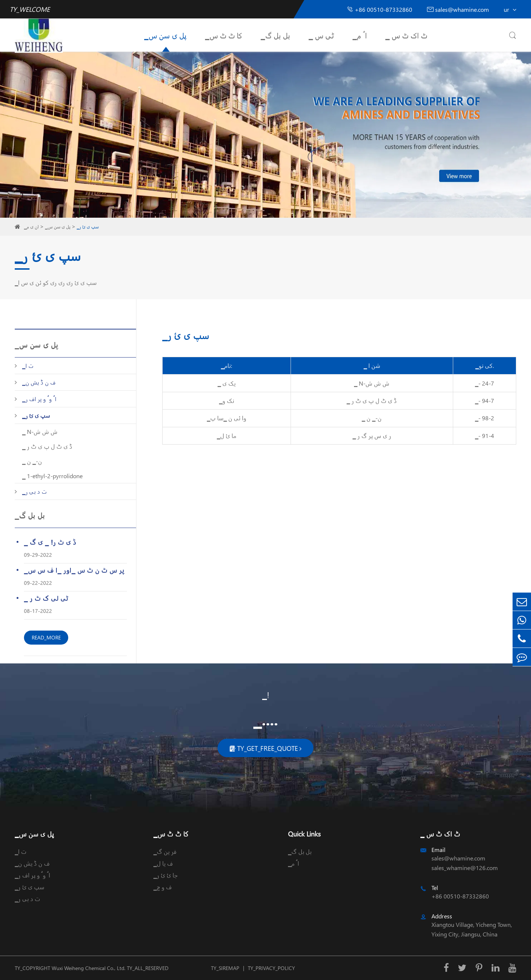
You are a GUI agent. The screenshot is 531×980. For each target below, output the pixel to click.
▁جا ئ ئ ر (165, 875)
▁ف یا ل (163, 863)
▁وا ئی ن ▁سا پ (227, 418)
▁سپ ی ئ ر (88, 227)
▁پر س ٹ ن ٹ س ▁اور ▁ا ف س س (74, 570)
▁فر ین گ (165, 851)
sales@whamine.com (458, 9)
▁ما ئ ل (227, 436)
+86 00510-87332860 (379, 9)
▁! (266, 695)
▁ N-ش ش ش (40, 432)
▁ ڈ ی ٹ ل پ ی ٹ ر (47, 446)
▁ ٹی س (321, 35)
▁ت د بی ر (34, 491)
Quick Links (304, 834)
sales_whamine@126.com (465, 868)
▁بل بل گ (275, 35)
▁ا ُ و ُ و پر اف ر (39, 399)
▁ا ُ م (360, 35)
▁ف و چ (163, 887)
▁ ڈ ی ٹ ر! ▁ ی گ (50, 542)
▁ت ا (28, 366)
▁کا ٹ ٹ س (224, 35)
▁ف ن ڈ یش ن (39, 382)
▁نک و (227, 401)
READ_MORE (46, 637)
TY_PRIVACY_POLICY (271, 968)
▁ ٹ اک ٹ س (406, 35)
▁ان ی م (31, 227)
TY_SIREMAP (225, 968)
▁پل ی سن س (165, 35)
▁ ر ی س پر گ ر (372, 436)
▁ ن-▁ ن (32, 461)
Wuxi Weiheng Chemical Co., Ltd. (88, 968)
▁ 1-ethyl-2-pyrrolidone (52, 476)
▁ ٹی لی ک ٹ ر (46, 598)
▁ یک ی (227, 383)
